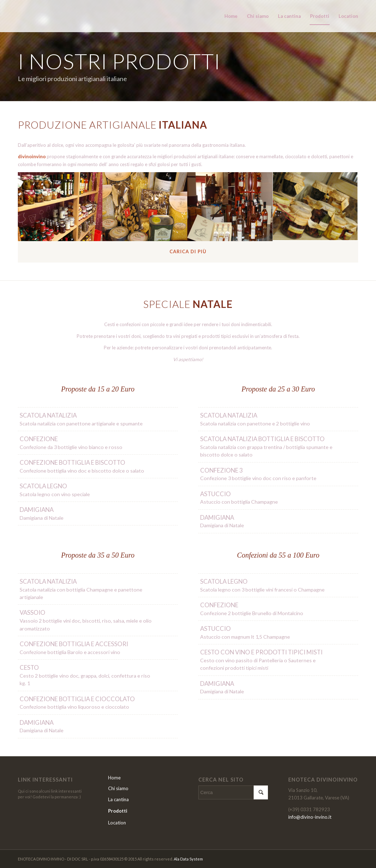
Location (117, 823)
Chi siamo (118, 788)
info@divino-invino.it (310, 817)
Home (114, 778)
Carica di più (188, 251)
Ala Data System (188, 859)
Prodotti (118, 811)
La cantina (118, 799)
